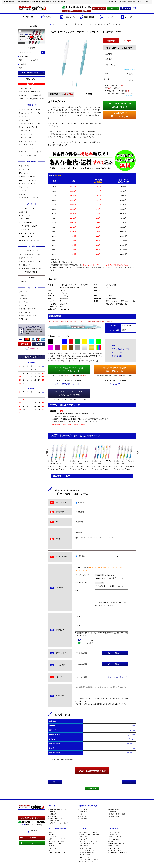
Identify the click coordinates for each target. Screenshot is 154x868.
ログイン (127, 8)
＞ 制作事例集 (52, 816)
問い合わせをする (119, 115)
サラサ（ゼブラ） (25, 116)
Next (137, 452)
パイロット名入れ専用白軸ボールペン (32, 99)
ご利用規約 (23, 295)
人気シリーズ (67, 17)
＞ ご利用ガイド (83, 810)
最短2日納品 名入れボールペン (29, 92)
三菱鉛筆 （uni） (25, 212)
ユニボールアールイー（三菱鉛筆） (31, 152)
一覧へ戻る (92, 788)
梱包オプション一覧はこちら (118, 677)
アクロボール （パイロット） (29, 127)
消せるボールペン (25, 187)
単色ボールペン (24, 166)
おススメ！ (47, 17)
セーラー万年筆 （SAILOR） (29, 226)
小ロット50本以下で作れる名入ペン (31, 268)
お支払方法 (23, 305)
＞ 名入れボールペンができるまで (58, 823)
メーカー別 (106, 17)
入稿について (23, 292)
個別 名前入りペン (25, 265)
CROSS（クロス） (25, 230)
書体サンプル (117, 345)
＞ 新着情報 (51, 812)
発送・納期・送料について (27, 309)
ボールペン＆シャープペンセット (30, 198)
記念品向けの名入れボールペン (30, 261)
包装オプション (130, 70)
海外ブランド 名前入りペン (28, 155)
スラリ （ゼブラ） (25, 131)
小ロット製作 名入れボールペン (30, 254)
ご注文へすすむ (119, 105)
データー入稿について (120, 352)
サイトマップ (23, 319)
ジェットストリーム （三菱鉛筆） (30, 109)
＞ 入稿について (83, 814)
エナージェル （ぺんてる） (28, 138)
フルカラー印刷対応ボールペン (30, 251)
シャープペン (24, 191)
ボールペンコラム (144, 2)
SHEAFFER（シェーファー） (29, 233)
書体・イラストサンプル (27, 312)
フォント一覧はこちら (115, 653)
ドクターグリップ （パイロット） (30, 123)
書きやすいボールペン (27, 258)
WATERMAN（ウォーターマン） (30, 240)
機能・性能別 (87, 17)
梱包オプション (24, 302)
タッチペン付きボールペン (28, 184)
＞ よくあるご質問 (53, 821)
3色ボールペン (24, 173)
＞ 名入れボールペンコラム (56, 819)
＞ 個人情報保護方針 (114, 816)
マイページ (114, 8)
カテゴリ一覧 (28, 17)
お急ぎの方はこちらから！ (31, 818)
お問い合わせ (100, 8)
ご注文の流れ (23, 299)
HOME (50, 24)
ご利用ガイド (112, 2)
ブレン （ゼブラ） (25, 120)
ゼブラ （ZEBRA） (25, 219)
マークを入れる (84, 640)
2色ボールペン (24, 169)
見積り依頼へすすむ (115, 369)
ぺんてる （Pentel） (26, 222)
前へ (55, 782)
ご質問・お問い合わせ (69, 393)
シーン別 (126, 17)
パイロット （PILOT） (27, 215)
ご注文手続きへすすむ (69, 369)
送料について (130, 96)
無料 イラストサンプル (121, 349)
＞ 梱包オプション (83, 816)
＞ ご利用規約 (112, 812)
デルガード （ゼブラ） (27, 148)
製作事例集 (132, 2)
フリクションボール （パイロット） (31, 113)
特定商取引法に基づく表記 (27, 316)
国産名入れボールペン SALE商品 (30, 95)
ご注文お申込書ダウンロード (69, 384)
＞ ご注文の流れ (83, 812)
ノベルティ (23, 281)
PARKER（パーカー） (27, 237)
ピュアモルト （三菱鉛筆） (28, 141)
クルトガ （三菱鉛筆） (27, 145)
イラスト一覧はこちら (115, 664)
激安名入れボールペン (27, 88)
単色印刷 (109, 54)
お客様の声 (122, 2)
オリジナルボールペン (27, 208)
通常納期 (80, 503)
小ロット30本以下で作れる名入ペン (31, 272)
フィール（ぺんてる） (27, 134)
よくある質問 (117, 356)
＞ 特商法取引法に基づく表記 (116, 814)
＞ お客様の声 (52, 814)
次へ (129, 782)
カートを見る (31, 831)
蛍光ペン (22, 194)
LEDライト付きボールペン (28, 180)
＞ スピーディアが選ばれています (58, 810)
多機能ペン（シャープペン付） (30, 177)
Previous (47, 452)
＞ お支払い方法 (83, 819)
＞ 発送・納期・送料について (116, 810)
